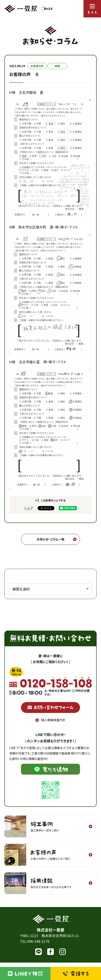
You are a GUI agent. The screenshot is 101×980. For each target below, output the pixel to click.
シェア (29, 508)
